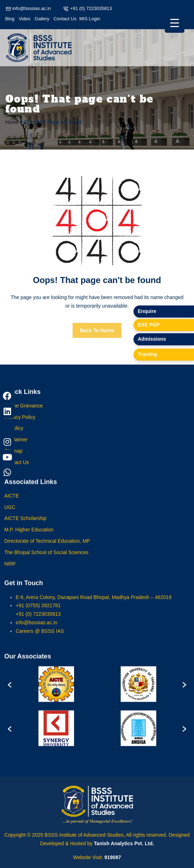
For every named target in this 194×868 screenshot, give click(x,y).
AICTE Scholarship (25, 524)
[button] (10, 689)
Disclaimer (16, 445)
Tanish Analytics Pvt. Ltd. (124, 843)
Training (147, 354)
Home (12, 122)
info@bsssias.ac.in (32, 8)
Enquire (147, 311)
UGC (10, 512)
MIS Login (90, 19)
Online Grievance (23, 411)
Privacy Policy (20, 422)
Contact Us (65, 19)
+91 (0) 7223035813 (91, 8)
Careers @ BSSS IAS (40, 636)
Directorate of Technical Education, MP (47, 547)
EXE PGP (149, 325)
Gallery (42, 19)
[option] (56, 689)
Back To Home (97, 330)
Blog (10, 19)
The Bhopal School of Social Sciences (46, 558)
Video (24, 19)
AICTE (12, 501)
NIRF (10, 569)
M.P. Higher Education (29, 535)
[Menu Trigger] (175, 23)
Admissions (152, 339)
